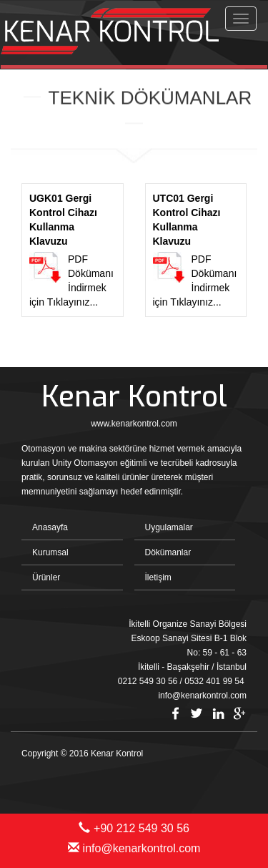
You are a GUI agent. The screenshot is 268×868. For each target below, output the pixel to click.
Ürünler (46, 577)
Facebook (175, 713)
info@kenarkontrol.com (134, 848)
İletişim (158, 577)
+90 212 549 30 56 (134, 828)
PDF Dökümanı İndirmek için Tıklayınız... (73, 249)
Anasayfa (50, 527)
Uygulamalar (169, 527)
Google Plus (239, 713)
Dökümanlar (168, 552)
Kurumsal (50, 552)
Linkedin (218, 713)
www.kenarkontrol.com (134, 424)
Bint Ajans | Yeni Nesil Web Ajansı (223, 779)
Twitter (197, 713)
